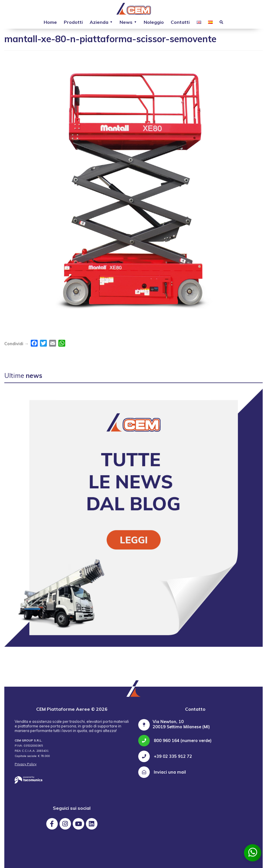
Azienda (99, 22)
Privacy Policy (26, 764)
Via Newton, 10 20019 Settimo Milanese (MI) (181, 724)
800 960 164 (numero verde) (175, 741)
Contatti (180, 22)
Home (50, 22)
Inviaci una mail (162, 772)
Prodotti (73, 22)
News (126, 22)
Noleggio (154, 22)
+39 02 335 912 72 (165, 756)
